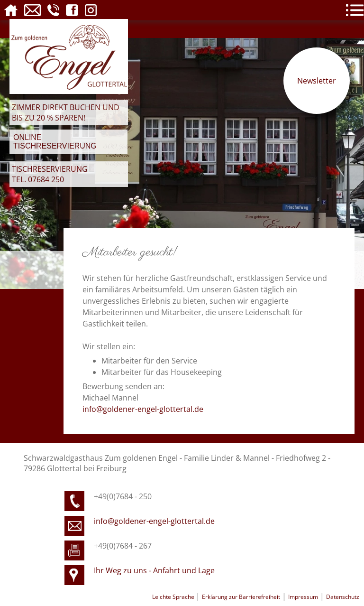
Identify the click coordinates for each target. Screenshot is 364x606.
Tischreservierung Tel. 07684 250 (50, 174)
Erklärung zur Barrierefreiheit (241, 597)
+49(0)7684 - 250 (123, 496)
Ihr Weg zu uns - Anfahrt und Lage (154, 570)
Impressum (303, 597)
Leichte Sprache (174, 597)
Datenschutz (343, 597)
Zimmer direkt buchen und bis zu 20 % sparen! (66, 112)
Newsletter (317, 81)
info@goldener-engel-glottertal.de (143, 409)
